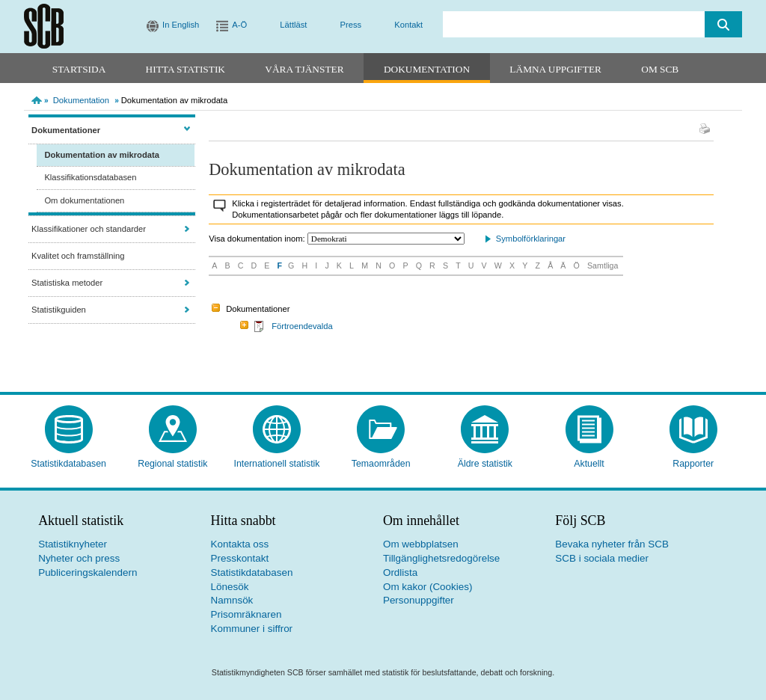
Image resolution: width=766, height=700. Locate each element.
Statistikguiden (59, 310)
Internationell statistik (276, 464)
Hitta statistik (186, 69)
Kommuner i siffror (252, 629)
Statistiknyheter (73, 544)
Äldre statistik (485, 464)
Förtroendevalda (302, 326)
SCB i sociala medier (602, 558)
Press (351, 25)
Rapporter (693, 464)
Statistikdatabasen (68, 464)
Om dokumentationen (84, 200)
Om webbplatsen (421, 544)
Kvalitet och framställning (78, 256)
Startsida (79, 69)
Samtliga (603, 265)
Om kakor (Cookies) (428, 587)
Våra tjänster (304, 69)
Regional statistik (172, 464)
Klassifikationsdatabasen (90, 177)
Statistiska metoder (67, 283)
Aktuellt (589, 464)
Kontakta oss (240, 544)
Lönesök (230, 587)
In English (181, 25)
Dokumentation (427, 69)
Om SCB (660, 69)
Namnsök (232, 600)
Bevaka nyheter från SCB (612, 544)
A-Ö (239, 25)
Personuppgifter (419, 600)
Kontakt (408, 25)
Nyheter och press (79, 558)
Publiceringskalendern (88, 572)
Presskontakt (240, 558)
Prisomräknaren (246, 614)
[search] (574, 24)
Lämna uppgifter (555, 69)
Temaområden (381, 464)
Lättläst (293, 25)
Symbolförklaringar (531, 239)
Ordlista (400, 572)
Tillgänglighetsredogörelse (441, 558)
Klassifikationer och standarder (89, 229)
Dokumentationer (66, 130)
